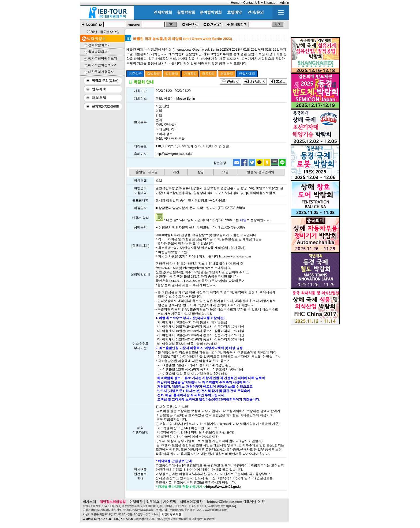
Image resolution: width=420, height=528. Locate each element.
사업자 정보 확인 (171, 514)
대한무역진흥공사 (101, 72)
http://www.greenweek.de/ (174, 154)
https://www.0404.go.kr (223, 487)
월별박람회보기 (99, 52)
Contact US (251, 3)
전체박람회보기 (99, 45)
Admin (284, 3)
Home (235, 3)
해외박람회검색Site (102, 65)
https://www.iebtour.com (235, 256)
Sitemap (269, 3)
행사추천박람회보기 (103, 58)
